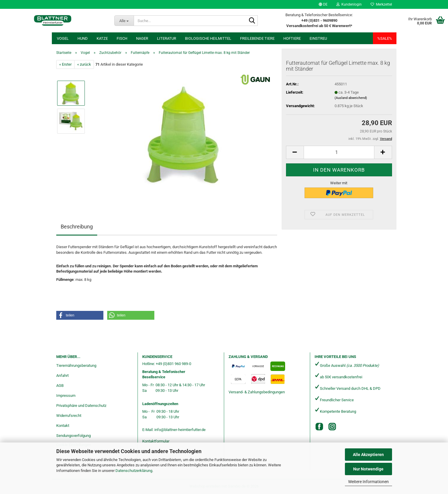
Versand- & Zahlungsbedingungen (257, 392)
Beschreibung (77, 227)
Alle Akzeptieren (368, 455)
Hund (83, 38)
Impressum (66, 396)
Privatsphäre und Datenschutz (81, 406)
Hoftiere (292, 38)
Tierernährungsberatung (76, 365)
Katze (102, 38)
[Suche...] (124, 21)
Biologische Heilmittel (208, 38)
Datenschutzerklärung (134, 471)
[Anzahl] (339, 152)
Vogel (63, 38)
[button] (323, 4)
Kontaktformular (156, 441)
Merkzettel (381, 4)
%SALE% (385, 38)
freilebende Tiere (257, 38)
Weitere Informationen (368, 482)
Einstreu (318, 38)
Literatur (167, 38)
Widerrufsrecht (69, 416)
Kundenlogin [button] (349, 4)
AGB (60, 386)
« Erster (65, 64)
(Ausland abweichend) (351, 98)
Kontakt (63, 426)
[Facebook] (319, 427)
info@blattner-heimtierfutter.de (180, 430)
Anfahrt (62, 376)
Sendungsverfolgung (73, 436)
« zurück (84, 64)
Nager (142, 38)
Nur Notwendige (368, 469)
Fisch (122, 38)
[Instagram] (332, 427)
